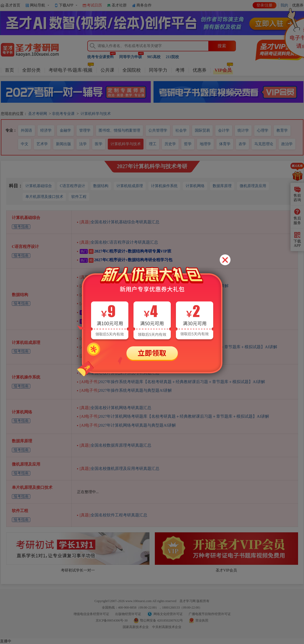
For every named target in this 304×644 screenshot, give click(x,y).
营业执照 (202, 620)
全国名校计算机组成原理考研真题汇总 (120, 356)
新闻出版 (64, 144)
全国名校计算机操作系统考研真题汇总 (120, 373)
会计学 (224, 130)
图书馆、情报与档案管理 (119, 130)
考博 (180, 70)
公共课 (107, 70)
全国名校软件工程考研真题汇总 (113, 515)
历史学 (170, 144)
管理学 (85, 130)
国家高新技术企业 (136, 627)
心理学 (263, 130)
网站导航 (38, 5)
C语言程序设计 (73, 186)
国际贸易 (202, 130)
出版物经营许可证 (128, 614)
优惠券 (200, 70)
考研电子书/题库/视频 (71, 70)
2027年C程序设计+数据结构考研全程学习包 (126, 260)
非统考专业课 (63, 114)
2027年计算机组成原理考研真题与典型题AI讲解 (132, 338)
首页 (9, 70)
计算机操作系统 (164, 186)
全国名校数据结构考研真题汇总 (113, 277)
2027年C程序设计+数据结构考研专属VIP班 (126, 251)
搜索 (222, 46)
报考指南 (21, 227)
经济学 (46, 130)
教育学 (282, 130)
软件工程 (79, 197)
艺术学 (42, 144)
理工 (153, 144)
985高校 (154, 57)
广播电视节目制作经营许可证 (210, 614)
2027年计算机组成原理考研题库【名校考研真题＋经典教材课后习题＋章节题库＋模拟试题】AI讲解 (179, 347)
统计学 (243, 130)
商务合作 (144, 5)
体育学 (225, 144)
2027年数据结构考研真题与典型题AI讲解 (126, 295)
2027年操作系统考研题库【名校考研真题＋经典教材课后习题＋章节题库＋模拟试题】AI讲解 (173, 382)
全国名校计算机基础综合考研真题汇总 (120, 222)
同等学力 (158, 70)
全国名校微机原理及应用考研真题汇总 (120, 469)
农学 (242, 144)
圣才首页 (13, 5)
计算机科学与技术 (96, 114)
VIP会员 (223, 70)
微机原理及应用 (253, 186)
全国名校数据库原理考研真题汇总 (116, 445)
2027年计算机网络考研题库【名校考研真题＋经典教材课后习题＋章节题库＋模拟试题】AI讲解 (175, 416)
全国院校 (132, 70)
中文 (25, 144)
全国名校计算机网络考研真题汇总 (116, 408)
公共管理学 (158, 130)
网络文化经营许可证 (168, 614)
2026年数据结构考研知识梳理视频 (118, 303)
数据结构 (101, 186)
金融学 (65, 130)
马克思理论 (264, 144)
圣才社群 (119, 5)
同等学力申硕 (131, 57)
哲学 (188, 144)
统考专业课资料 (101, 57)
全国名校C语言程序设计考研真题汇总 (119, 242)
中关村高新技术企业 (167, 627)
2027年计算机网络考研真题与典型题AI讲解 (128, 425)
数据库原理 (222, 186)
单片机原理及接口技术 (44, 197)
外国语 (26, 130)
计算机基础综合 (39, 186)
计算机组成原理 (130, 186)
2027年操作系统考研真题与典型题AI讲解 (126, 390)
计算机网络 (195, 186)
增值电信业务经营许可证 (91, 614)
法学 (83, 144)
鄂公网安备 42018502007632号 (161, 620)
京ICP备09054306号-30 (112, 620)
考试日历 (94, 5)
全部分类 (31, 70)
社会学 (181, 130)
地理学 (205, 144)
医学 (99, 144)
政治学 (287, 144)
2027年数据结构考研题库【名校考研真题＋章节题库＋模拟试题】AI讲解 (154, 286)
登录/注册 (265, 5)
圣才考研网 (38, 114)
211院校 (172, 57)
